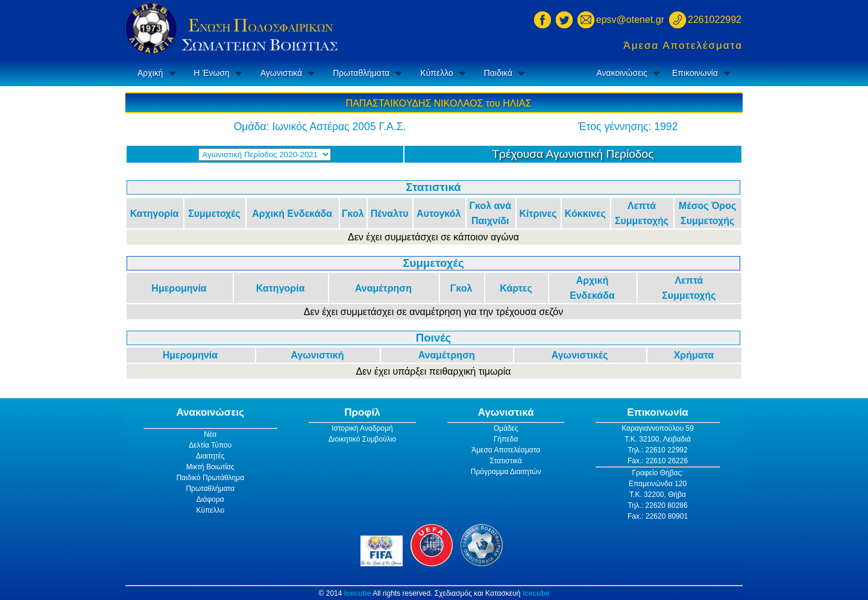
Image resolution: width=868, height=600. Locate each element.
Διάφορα (210, 499)
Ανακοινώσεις (622, 73)
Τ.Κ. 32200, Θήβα (658, 495)
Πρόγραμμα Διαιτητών (506, 472)
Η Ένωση (212, 73)
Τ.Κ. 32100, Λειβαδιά (658, 439)
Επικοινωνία (695, 73)
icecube (358, 593)
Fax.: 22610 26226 (658, 461)
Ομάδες (506, 428)
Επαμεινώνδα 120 (658, 484)
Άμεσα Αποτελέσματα (683, 45)
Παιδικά (498, 73)
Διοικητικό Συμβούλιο (362, 439)
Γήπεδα (506, 439)
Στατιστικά (506, 461)
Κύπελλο (436, 73)
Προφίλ (362, 412)
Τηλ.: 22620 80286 (657, 505)
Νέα (210, 434)
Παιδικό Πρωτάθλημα (210, 478)
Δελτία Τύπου (210, 445)
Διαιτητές (210, 456)
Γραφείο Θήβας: (657, 473)
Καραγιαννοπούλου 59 (658, 428)
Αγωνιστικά (281, 73)
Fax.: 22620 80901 (658, 516)
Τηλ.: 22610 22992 (657, 450)
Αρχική (150, 73)
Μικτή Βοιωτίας (210, 467)
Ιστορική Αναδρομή (362, 428)
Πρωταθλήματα (361, 73)
